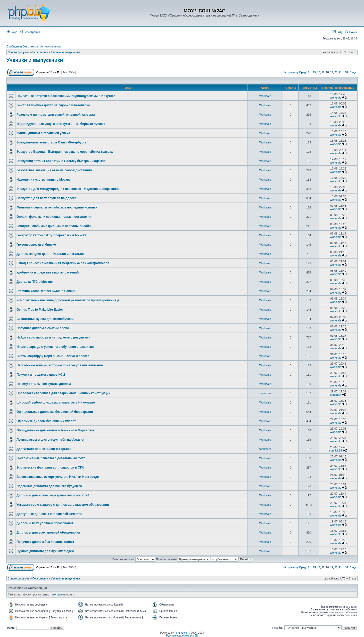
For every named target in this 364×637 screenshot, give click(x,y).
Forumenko (181, 633)
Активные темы (50, 46)
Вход (12, 32)
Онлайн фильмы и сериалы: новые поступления (54, 217)
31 (347, 72)
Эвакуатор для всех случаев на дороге (46, 198)
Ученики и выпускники (66, 52)
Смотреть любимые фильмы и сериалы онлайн (54, 226)
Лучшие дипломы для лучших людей (45, 551)
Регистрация (30, 32)
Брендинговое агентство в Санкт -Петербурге (51, 142)
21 (340, 72)
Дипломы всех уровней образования (45, 523)
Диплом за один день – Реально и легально (50, 254)
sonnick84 (265, 449)
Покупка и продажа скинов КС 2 (41, 375)
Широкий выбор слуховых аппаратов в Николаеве (56, 402)
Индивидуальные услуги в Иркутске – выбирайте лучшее (61, 124)
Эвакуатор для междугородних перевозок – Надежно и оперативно (68, 189)
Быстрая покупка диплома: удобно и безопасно (53, 105)
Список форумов (19, 52)
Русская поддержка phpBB (182, 636)
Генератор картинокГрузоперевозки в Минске (51, 235)
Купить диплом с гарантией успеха (43, 133)
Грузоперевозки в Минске (36, 245)
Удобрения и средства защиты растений (48, 272)
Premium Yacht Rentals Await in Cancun (46, 291)
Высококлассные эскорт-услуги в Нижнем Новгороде (58, 477)
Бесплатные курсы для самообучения (46, 319)
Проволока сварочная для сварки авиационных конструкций (64, 393)
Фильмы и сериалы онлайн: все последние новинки (57, 207)
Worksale (265, 96)
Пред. (303, 72)
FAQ (337, 32)
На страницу (291, 72)
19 (332, 72)
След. (353, 72)
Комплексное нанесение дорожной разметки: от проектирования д (68, 300)
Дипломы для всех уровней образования (48, 533)
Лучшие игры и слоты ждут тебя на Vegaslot (50, 440)
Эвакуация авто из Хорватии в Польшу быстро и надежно (61, 161)
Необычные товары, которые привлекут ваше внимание (60, 365)
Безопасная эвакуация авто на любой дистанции (54, 170)
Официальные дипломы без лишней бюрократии (55, 412)
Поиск (351, 32)
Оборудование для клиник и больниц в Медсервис (56, 430)
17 (323, 72)
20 (336, 72)
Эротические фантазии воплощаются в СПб (50, 467)
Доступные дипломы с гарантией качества (49, 514)
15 (314, 72)
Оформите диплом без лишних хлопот (46, 421)
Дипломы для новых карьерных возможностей (53, 495)
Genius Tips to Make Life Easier (40, 310)
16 (319, 72)
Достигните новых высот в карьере (44, 449)
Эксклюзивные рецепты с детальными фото (51, 458)
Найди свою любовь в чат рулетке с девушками (53, 337)
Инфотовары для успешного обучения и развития (55, 347)
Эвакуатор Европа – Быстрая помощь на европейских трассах (65, 152)
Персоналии (40, 52)
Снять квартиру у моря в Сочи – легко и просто (53, 356)
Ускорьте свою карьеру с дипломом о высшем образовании (63, 505)
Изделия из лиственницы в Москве (44, 180)
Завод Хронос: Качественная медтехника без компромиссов (63, 263)
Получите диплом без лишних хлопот (45, 542)
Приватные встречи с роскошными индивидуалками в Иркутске (66, 96)
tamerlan (265, 393)
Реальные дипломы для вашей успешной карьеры (56, 115)
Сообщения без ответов (22, 46)
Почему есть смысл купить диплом (44, 384)
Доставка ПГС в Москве (35, 282)
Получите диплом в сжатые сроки (43, 328)
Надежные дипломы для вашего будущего (49, 486)
